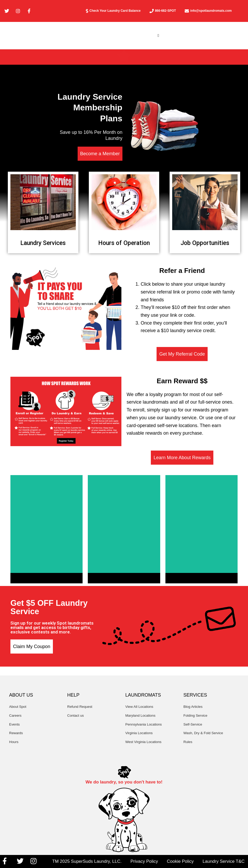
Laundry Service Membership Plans (90, 109)
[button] (158, 36)
